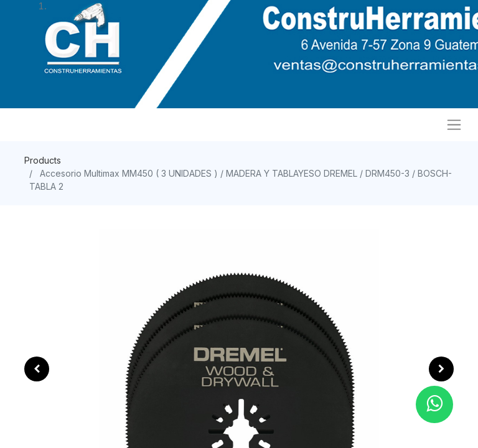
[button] (37, 369)
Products (43, 160)
